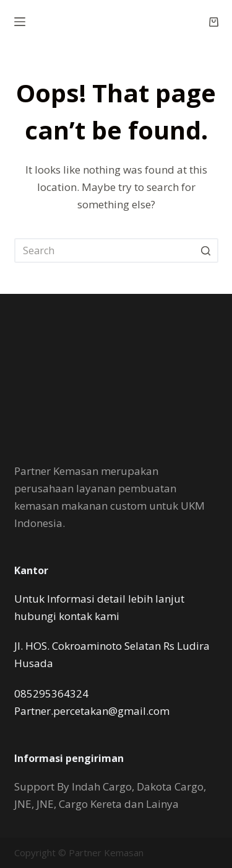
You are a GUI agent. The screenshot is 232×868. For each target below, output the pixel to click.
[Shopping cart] (214, 22)
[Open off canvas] (20, 22)
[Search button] (206, 250)
